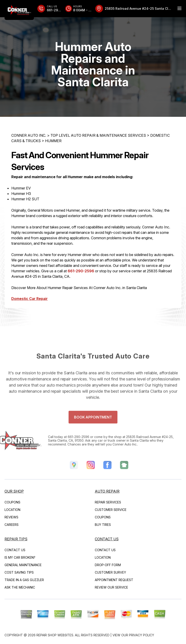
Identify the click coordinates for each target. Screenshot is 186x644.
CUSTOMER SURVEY (110, 572)
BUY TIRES (103, 525)
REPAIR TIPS (16, 539)
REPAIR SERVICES (108, 502)
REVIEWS (11, 517)
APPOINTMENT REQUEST (114, 580)
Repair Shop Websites (55, 635)
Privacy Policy (142, 635)
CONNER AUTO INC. (29, 135)
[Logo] (19, 10)
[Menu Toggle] (179, 8)
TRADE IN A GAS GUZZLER (24, 580)
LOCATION (12, 510)
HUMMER (53, 141)
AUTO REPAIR (107, 491)
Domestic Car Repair (30, 299)
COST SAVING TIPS (19, 572)
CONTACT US (15, 550)
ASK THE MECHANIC (20, 587)
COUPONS (12, 502)
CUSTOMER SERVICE (111, 510)
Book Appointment (93, 424)
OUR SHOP (14, 491)
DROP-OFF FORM (108, 565)
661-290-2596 (81, 271)
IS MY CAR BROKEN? (20, 557)
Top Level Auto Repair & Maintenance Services (98, 135)
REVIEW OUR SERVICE (111, 587)
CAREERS (12, 525)
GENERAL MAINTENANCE (23, 565)
